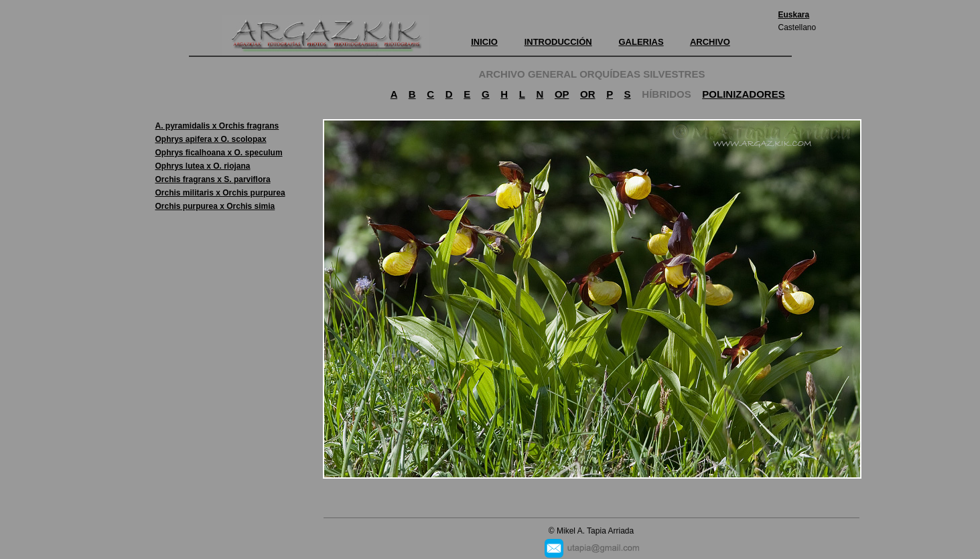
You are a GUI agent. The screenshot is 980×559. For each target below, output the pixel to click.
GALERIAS (641, 42)
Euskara (794, 15)
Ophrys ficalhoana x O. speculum (219, 153)
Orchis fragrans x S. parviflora (213, 179)
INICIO (484, 42)
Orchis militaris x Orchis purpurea (220, 193)
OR (588, 94)
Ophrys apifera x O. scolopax (211, 139)
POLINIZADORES (743, 94)
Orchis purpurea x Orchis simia (215, 206)
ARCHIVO (710, 42)
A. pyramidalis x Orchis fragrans (217, 126)
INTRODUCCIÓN (558, 42)
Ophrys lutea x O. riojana (203, 166)
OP (562, 94)
